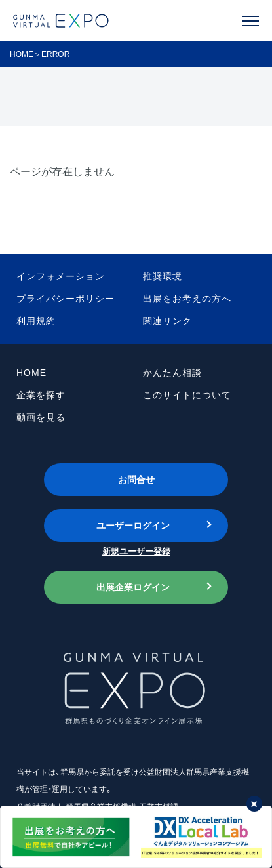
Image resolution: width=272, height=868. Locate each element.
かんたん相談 (172, 373)
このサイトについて (187, 395)
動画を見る (41, 417)
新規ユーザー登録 (136, 551)
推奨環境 (163, 276)
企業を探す (41, 395)
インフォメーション (61, 276)
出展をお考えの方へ (187, 299)
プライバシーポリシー (66, 299)
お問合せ (136, 480)
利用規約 (36, 321)
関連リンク (167, 321)
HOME (22, 54)
